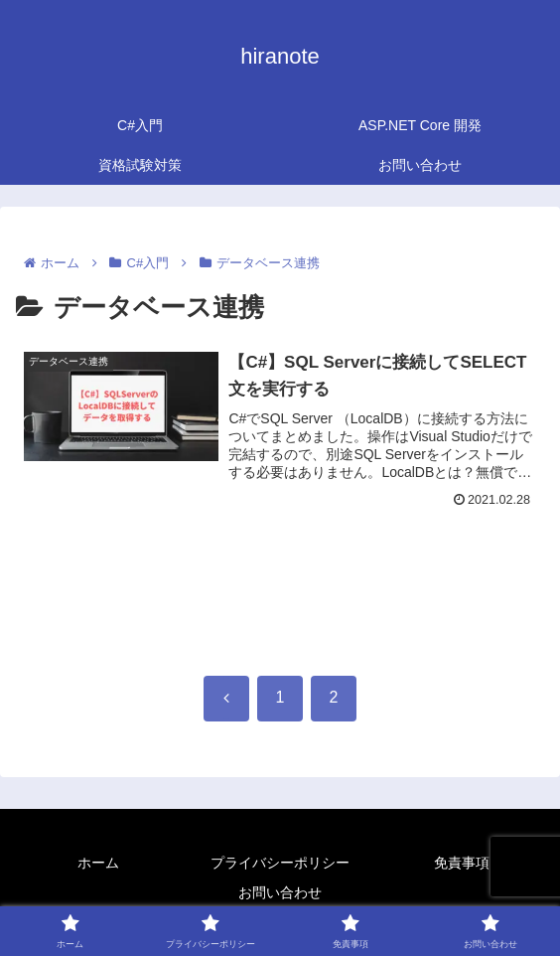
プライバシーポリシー (280, 863)
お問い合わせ (280, 892)
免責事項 (462, 863)
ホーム (98, 863)
